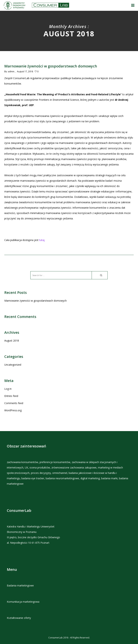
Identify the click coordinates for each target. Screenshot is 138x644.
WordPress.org (13, 410)
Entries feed (11, 396)
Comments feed (14, 403)
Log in (8, 389)
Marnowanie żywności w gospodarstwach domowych (35, 301)
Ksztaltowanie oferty (19, 618)
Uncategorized (13, 365)
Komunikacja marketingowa (23, 602)
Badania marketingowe (20, 585)
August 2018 (12, 341)
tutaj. (42, 240)
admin (11, 71)
